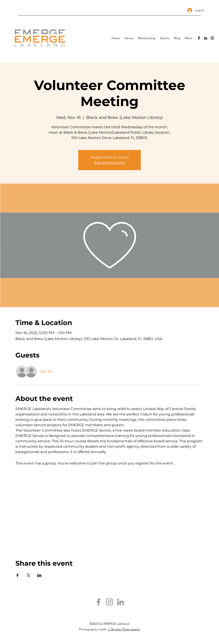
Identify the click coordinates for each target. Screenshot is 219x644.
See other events (110, 163)
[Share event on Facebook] (18, 575)
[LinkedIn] (206, 38)
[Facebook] (199, 38)
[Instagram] (212, 38)
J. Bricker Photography (124, 629)
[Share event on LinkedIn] (39, 575)
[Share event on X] (28, 575)
